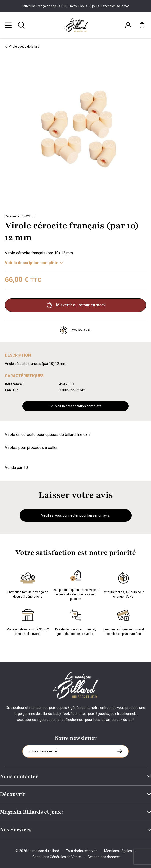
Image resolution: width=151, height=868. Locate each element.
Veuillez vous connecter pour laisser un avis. (76, 515)
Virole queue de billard (22, 47)
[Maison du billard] (75, 25)
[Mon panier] (142, 25)
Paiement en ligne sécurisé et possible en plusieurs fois (123, 621)
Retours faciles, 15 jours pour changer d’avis (123, 584)
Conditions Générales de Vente (57, 857)
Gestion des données (104, 857)
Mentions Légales (118, 851)
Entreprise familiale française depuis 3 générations (28, 584)
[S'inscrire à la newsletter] (120, 751)
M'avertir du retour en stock (76, 305)
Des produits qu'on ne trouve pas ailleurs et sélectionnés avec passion (76, 584)
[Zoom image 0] (75, 132)
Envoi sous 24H (76, 330)
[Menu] (8, 25)
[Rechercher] (21, 25)
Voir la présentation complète (76, 406)
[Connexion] (128, 25)
